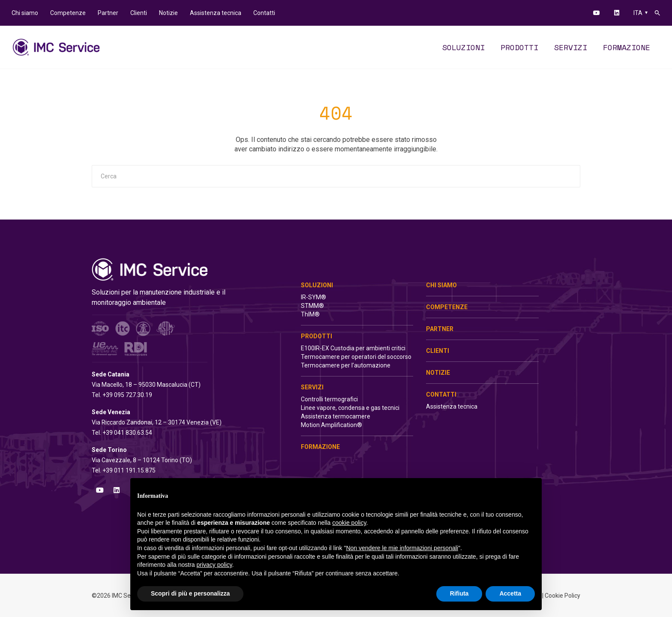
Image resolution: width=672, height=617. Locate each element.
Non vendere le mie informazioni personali (402, 548)
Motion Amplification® (331, 425)
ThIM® (310, 314)
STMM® (312, 306)
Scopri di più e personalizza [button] (190, 593)
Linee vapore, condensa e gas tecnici (350, 408)
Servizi (312, 387)
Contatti (441, 394)
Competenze (447, 307)
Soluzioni (317, 285)
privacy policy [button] (214, 565)
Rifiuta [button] (459, 593)
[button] (657, 13)
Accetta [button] (510, 593)
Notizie (438, 373)
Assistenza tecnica (452, 406)
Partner (440, 329)
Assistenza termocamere (336, 416)
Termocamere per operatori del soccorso (356, 357)
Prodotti (316, 336)
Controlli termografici (329, 399)
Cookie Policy (562, 596)
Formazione (320, 447)
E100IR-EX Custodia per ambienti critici (353, 348)
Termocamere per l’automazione (346, 365)
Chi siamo (441, 285)
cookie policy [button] (349, 523)
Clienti (438, 351)
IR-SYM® (313, 297)
